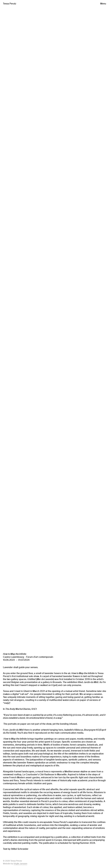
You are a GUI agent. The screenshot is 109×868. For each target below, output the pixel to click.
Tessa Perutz (10, 4)
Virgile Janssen (20, 864)
